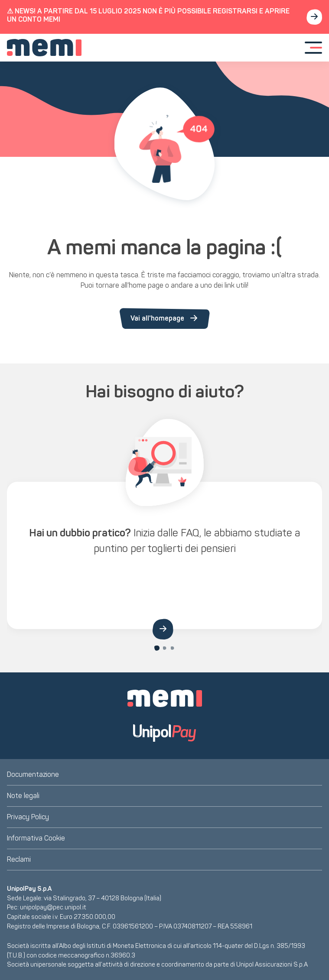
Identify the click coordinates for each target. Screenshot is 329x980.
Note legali (23, 796)
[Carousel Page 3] (173, 648)
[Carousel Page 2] (165, 648)
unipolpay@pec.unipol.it (53, 907)
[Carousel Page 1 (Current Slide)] (157, 648)
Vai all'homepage (165, 318)
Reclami (19, 859)
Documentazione (33, 774)
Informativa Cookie (36, 838)
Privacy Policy (28, 817)
